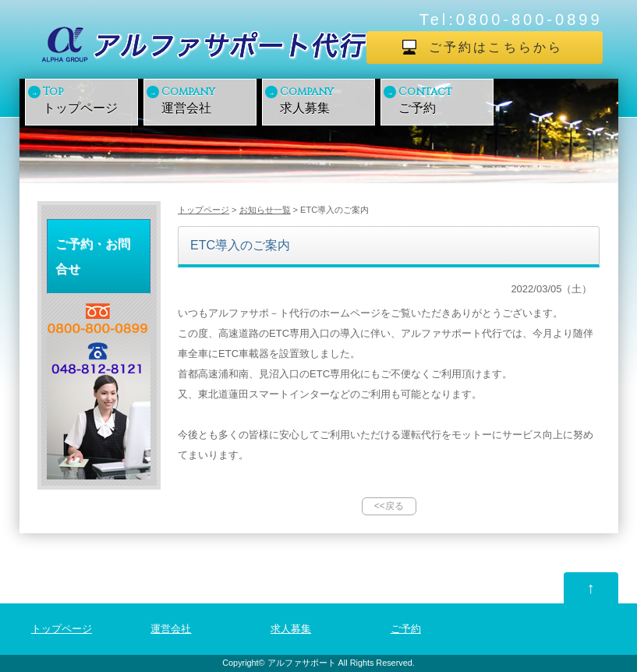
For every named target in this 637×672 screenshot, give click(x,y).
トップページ (89, 99)
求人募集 (326, 99)
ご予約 (444, 99)
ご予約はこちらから (496, 47)
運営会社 (207, 99)
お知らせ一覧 (265, 210)
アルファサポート (302, 663)
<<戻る (389, 506)
